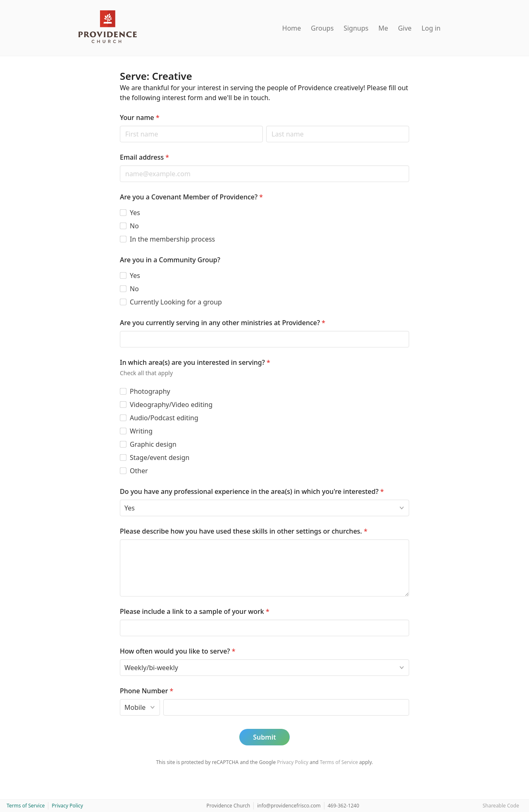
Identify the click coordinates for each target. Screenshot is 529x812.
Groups (322, 28)
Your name (140, 117)
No (134, 226)
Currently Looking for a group (176, 302)
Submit (264, 737)
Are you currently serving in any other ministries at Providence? (223, 323)
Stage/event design (160, 457)
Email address (144, 157)
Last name (266, 126)
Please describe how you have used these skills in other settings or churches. (244, 531)
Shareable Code (501, 806)
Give (405, 28)
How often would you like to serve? (178, 651)
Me (383, 28)
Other (139, 471)
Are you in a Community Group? (170, 260)
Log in (431, 28)
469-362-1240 (343, 806)
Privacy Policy (293, 762)
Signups (356, 28)
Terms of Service (339, 762)
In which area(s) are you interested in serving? (195, 362)
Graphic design (153, 444)
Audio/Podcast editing (164, 418)
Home (292, 28)
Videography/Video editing (171, 405)
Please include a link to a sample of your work (195, 611)
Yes (135, 213)
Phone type (120, 699)
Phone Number (147, 691)
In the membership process (172, 239)
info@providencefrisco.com (289, 806)
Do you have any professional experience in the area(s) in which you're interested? (252, 491)
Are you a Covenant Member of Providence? (191, 197)
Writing (141, 431)
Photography (150, 391)
